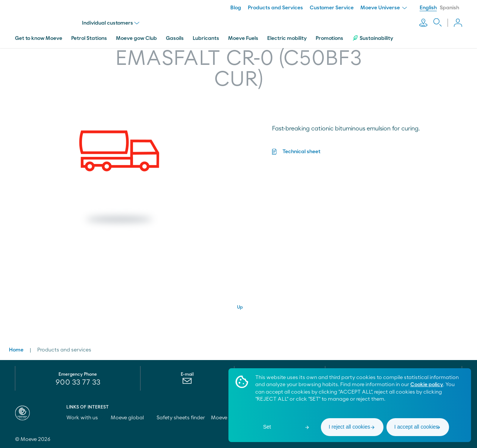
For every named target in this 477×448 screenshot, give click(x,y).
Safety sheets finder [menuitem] (181, 418)
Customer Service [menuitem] (332, 8)
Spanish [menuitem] (449, 8)
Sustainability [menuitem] (373, 38)
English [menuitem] (428, 8)
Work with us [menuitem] (86, 418)
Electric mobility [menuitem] (287, 38)
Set (267, 427)
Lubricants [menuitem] (206, 38)
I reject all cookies (349, 427)
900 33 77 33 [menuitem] (78, 382)
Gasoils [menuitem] (175, 38)
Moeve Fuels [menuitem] (243, 38)
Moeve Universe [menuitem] (384, 8)
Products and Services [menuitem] (275, 8)
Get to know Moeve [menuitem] (39, 38)
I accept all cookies (416, 427)
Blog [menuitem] (236, 8)
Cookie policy (427, 385)
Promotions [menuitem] (329, 38)
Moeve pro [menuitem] (227, 418)
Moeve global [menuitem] (131, 418)
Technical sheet (301, 152)
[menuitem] (187, 383)
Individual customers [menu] (111, 23)
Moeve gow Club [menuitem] (136, 38)
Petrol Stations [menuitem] (89, 38)
